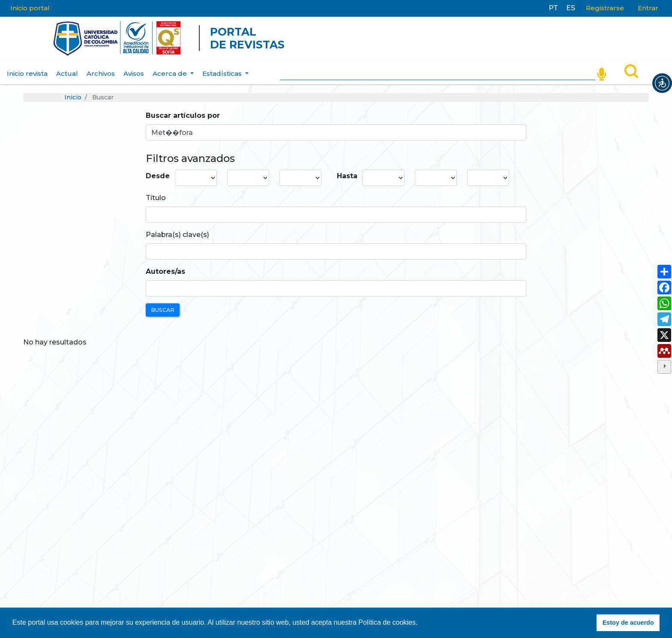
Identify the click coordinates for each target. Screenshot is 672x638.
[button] (662, 83)
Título (156, 198)
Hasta (347, 176)
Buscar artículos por (183, 115)
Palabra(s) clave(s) (177, 235)
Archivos (101, 73)
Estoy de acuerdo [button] (628, 623)
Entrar (648, 8)
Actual (67, 73)
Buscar (163, 310)
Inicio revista (27, 73)
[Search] (438, 72)
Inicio (73, 97)
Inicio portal (30, 8)
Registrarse (605, 8)
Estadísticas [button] (223, 73)
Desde (158, 176)
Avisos (134, 73)
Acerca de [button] (171, 73)
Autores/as (165, 271)
